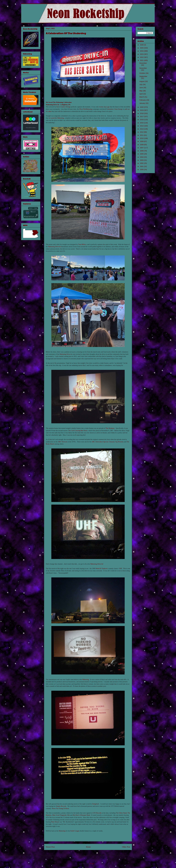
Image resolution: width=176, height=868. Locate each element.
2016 (142, 120)
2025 (142, 48)
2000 (142, 170)
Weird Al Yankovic (102, 569)
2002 (142, 163)
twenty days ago (104, 107)
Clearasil (112, 442)
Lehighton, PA (65, 105)
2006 (142, 151)
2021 (142, 60)
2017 (142, 116)
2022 (142, 57)
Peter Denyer (55, 822)
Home (88, 847)
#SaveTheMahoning (86, 109)
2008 (142, 145)
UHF (120, 569)
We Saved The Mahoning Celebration (59, 102)
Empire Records (61, 806)
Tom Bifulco (82, 244)
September (143, 76)
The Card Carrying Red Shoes (78, 431)
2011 (142, 135)
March (142, 97)
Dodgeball (96, 804)
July (141, 84)
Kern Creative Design (63, 107)
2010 (142, 138)
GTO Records (97, 813)
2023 (142, 54)
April (141, 94)
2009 (142, 141)
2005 (142, 154)
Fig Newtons (119, 442)
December (143, 63)
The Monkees (110, 428)
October (143, 73)
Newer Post (50, 847)
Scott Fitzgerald (61, 815)
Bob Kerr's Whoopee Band (81, 815)
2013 (142, 129)
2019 (142, 110)
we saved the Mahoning (56, 118)
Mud (54, 815)
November (143, 68)
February (143, 100)
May (141, 91)
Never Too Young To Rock (60, 808)
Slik (68, 815)
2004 (142, 157)
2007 (142, 148)
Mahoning (86, 680)
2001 (142, 166)
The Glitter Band (121, 813)
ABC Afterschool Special (100, 442)
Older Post (126, 847)
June (141, 88)
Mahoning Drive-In (52, 105)
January (143, 103)
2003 (142, 160)
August (142, 81)
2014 (142, 126)
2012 (142, 132)
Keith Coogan (75, 831)
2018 (142, 113)
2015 (142, 123)
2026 (142, 45)
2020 (142, 107)
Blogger (92, 863)
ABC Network (63, 442)
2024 (142, 51)
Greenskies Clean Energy (114, 109)
